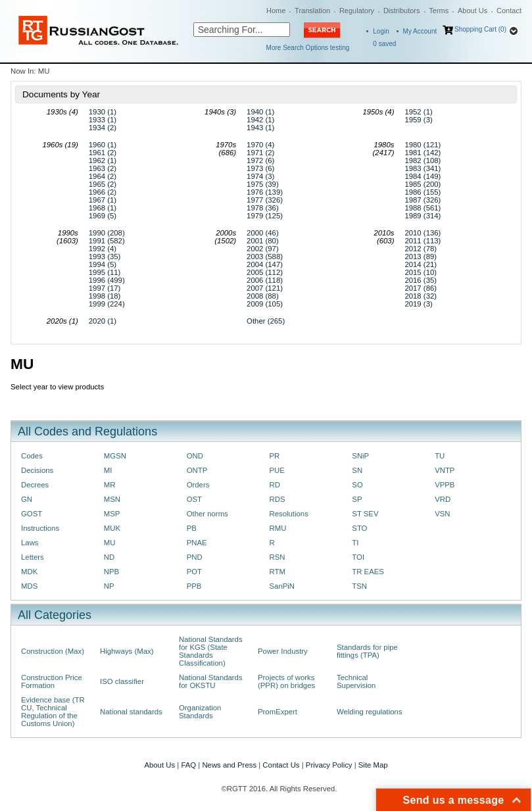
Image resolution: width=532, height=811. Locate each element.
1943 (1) (260, 128)
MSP (112, 514)
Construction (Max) (53, 651)
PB (192, 528)
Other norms (207, 514)
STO (359, 528)
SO (357, 485)
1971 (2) (260, 153)
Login (381, 31)
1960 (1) (103, 145)
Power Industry (283, 651)
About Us (472, 11)
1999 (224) (107, 304)
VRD (443, 499)
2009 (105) (265, 304)
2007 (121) (265, 288)
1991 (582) (107, 241)
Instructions (40, 528)
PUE (277, 470)
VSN (442, 514)
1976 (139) (265, 192)
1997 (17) (105, 288)
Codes (32, 456)
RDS (277, 499)
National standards (131, 712)
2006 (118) (265, 280)
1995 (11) (105, 272)
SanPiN (282, 586)
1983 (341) (423, 168)
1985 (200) (423, 184)
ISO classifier (122, 681)
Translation (312, 11)
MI (108, 470)
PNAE (197, 543)
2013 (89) (421, 257)
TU (440, 456)
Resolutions (288, 514)
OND (195, 456)
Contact (509, 11)
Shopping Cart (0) (480, 29)
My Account (420, 31)
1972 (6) (260, 160)
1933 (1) (103, 120)
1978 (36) (263, 208)
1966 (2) (103, 192)
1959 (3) (418, 120)
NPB (111, 572)
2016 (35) (421, 280)
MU (110, 543)
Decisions (37, 470)
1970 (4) (260, 145)
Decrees (35, 485)
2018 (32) (421, 296)
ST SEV (365, 514)
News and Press (229, 765)
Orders (198, 485)
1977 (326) (265, 200)
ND (109, 557)
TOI (358, 557)
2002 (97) (263, 249)
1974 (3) (260, 176)
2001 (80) (263, 241)
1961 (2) (103, 153)
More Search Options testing (308, 48)
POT (194, 572)
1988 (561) (423, 208)
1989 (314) (423, 216)
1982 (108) (423, 160)
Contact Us (281, 765)
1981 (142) (423, 153)
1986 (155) (423, 192)
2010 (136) (423, 233)
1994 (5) (103, 264)
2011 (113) (423, 241)
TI (355, 543)
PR (274, 456)
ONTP (197, 470)
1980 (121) (423, 145)
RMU (278, 528)
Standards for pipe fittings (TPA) (367, 651)
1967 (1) (103, 200)
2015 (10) (421, 272)
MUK (112, 528)
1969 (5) (103, 216)
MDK (29, 572)
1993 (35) (105, 257)
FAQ (188, 765)
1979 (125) (265, 216)
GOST (32, 514)
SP (357, 499)
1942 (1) (260, 120)
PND (195, 557)
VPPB (445, 485)
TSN (359, 586)
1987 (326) (423, 200)
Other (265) (266, 321)
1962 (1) (103, 160)
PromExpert (278, 712)
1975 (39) (263, 184)
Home (276, 11)
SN (357, 470)
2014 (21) (421, 264)
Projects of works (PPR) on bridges (286, 681)
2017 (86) (421, 288)
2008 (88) (263, 296)
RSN (277, 557)
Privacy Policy (329, 765)
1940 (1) (260, 112)
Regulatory (357, 11)
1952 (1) (418, 112)
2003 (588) (265, 257)
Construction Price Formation (52, 681)
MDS (29, 586)
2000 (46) (263, 233)
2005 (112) (265, 272)
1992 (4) (103, 249)
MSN (112, 499)
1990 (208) (107, 233)
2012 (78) (421, 249)
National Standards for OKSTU (211, 681)
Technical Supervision (356, 681)
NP (109, 586)
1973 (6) (260, 168)
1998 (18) (105, 296)
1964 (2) (103, 176)
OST (194, 499)
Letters (33, 557)
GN (27, 499)
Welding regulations (370, 712)
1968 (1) (103, 208)
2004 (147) (265, 264)
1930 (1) (103, 112)
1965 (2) (103, 184)
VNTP (445, 470)
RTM (277, 572)
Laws (30, 543)
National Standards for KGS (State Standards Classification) (211, 651)
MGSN (115, 456)
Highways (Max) (127, 651)
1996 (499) (107, 280)
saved (384, 44)
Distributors (402, 11)
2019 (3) (418, 304)
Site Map (373, 765)
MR (110, 485)
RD (274, 485)
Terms (439, 11)
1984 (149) (423, 176)
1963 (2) (103, 168)
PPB (194, 586)
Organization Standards (200, 712)
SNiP (360, 456)
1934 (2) (103, 128)
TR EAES (368, 572)
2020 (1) (103, 321)
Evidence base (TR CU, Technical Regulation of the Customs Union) (53, 712)
